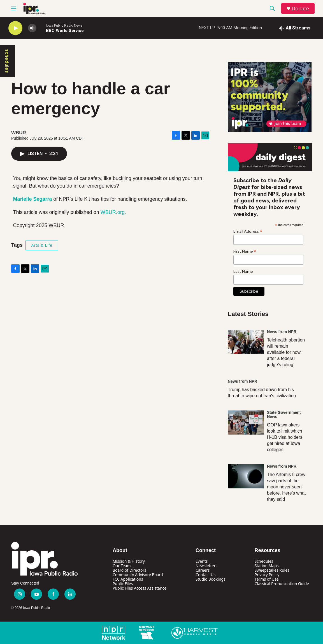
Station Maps (267, 566)
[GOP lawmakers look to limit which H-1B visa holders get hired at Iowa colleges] (246, 423)
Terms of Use (267, 579)
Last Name (243, 272)
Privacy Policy (267, 575)
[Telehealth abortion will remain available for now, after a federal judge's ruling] (246, 342)
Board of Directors (129, 570)
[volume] (32, 28)
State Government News (284, 415)
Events (202, 561)
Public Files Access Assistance (140, 588)
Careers (203, 570)
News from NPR (282, 332)
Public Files (123, 584)
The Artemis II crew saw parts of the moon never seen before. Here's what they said (286, 487)
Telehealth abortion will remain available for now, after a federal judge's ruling (286, 352)
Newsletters (206, 566)
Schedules (264, 561)
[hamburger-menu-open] (14, 8)
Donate (300, 9)
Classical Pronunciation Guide (282, 584)
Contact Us (205, 575)
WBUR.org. (113, 212)
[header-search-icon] (272, 8)
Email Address (248, 231)
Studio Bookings (211, 579)
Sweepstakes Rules (272, 570)
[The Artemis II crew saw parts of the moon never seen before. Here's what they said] (246, 476)
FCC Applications (128, 579)
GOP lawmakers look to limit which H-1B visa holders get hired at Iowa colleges (285, 437)
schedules (7, 61)
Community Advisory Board (138, 575)
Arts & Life (42, 245)
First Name (245, 251)
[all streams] (295, 28)
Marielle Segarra (33, 199)
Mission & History (129, 561)
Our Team (122, 566)
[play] (15, 28)
